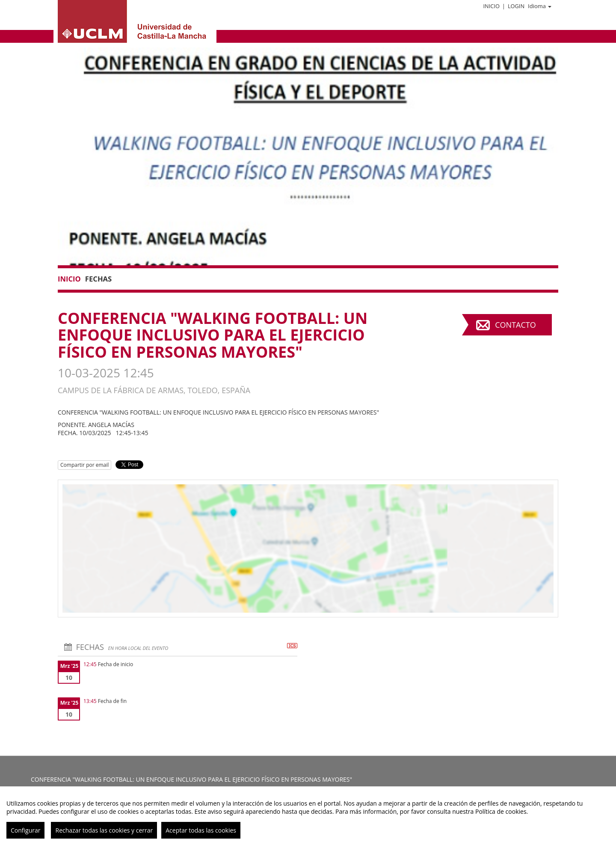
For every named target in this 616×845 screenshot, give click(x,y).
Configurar (25, 830)
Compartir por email (84, 465)
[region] (308, 816)
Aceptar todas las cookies (201, 830)
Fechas (98, 279)
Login (516, 6)
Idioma (540, 6)
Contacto (515, 325)
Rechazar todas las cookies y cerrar (104, 830)
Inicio (491, 6)
